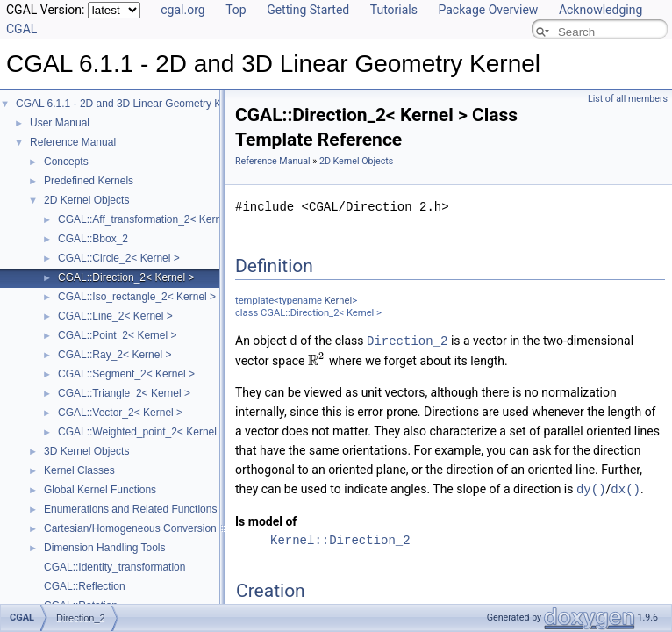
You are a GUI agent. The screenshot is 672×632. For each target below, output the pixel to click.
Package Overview (488, 10)
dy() (591, 488)
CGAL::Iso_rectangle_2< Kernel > (137, 297)
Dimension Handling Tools (105, 548)
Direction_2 (407, 340)
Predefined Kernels (89, 181)
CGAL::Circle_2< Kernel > (119, 258)
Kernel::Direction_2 (340, 539)
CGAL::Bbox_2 (93, 239)
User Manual (60, 123)
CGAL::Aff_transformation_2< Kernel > (148, 219)
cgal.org (182, 10)
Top (236, 10)
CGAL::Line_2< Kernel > (115, 316)
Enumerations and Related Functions (130, 509)
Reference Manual (73, 142)
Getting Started (308, 10)
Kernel (338, 301)
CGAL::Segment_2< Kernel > (126, 374)
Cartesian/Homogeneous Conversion (130, 528)
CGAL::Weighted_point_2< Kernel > (142, 432)
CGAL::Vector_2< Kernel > (120, 413)
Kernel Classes (79, 470)
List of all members (628, 99)
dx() (626, 488)
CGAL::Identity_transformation (114, 567)
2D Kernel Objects (86, 200)
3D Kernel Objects (86, 451)
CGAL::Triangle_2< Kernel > (124, 393)
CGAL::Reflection (85, 586)
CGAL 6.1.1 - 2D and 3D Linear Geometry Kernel (130, 104)
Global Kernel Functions (100, 490)
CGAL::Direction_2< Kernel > (126, 277)
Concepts (66, 162)
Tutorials (394, 10)
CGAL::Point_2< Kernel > (117, 335)
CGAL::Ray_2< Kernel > (114, 355)
